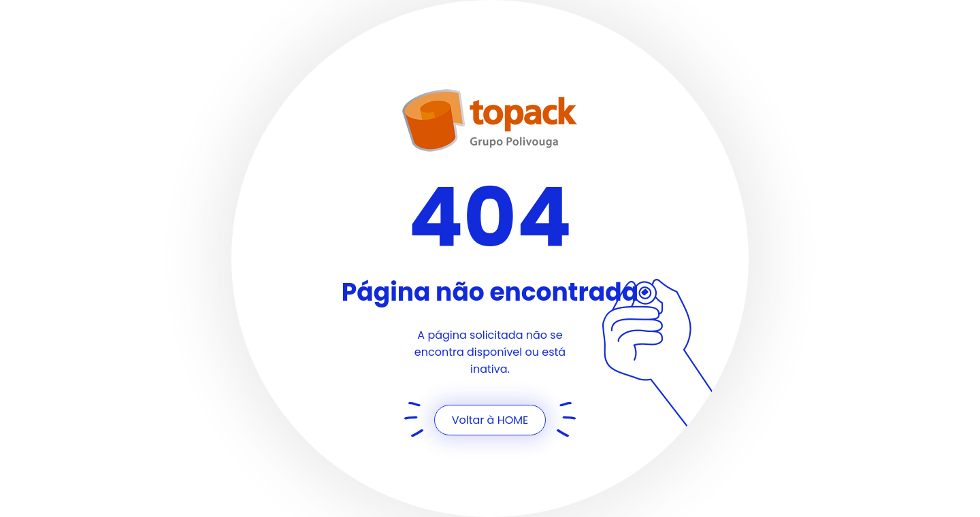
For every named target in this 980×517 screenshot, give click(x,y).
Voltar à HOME (490, 420)
